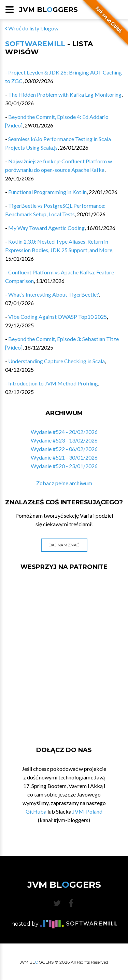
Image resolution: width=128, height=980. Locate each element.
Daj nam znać (64, 545)
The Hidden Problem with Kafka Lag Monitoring (65, 94)
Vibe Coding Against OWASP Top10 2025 (58, 317)
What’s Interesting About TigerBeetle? (54, 294)
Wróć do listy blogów (32, 28)
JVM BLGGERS (48, 10)
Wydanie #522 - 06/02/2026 (64, 449)
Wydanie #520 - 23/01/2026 (64, 466)
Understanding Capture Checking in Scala (56, 361)
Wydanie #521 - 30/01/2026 (64, 457)
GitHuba (36, 811)
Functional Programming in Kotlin (47, 192)
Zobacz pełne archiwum (64, 483)
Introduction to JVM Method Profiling (53, 383)
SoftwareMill (35, 44)
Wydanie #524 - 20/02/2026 (64, 432)
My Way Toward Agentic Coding (46, 228)
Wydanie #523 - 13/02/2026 (64, 440)
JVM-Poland (87, 811)
